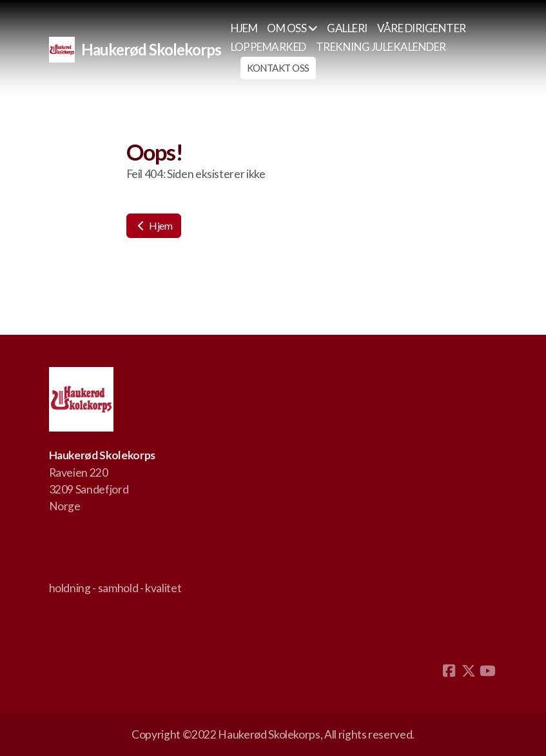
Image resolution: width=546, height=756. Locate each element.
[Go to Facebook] (449, 671)
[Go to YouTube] (488, 671)
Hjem (154, 225)
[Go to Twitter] (469, 671)
